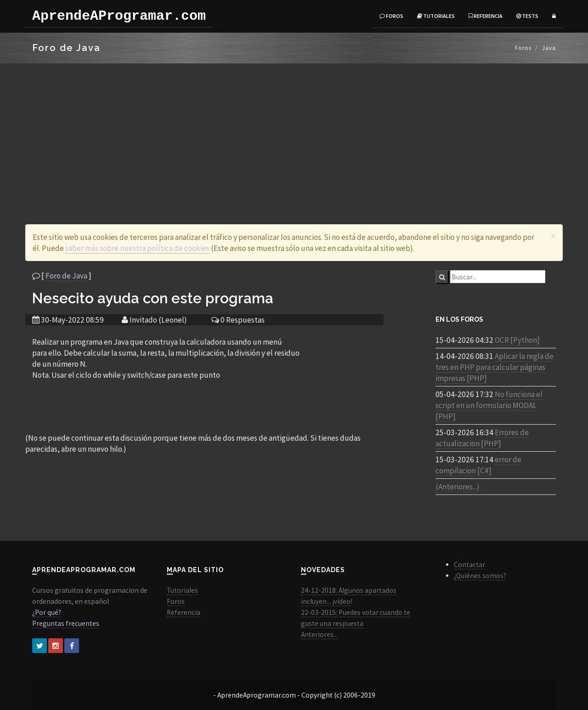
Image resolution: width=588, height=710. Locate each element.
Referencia (486, 16)
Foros (391, 16)
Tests (527, 16)
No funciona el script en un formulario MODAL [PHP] (489, 405)
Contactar (469, 565)
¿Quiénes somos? (480, 576)
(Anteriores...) (458, 487)
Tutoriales (436, 16)
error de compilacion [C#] (478, 465)
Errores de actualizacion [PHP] (482, 438)
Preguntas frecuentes (66, 623)
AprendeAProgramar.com (119, 16)
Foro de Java (66, 276)
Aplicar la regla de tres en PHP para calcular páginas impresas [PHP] (495, 367)
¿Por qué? (47, 612)
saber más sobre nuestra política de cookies (137, 248)
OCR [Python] (517, 340)
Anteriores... (319, 634)
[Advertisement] (294, 132)
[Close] (553, 236)
